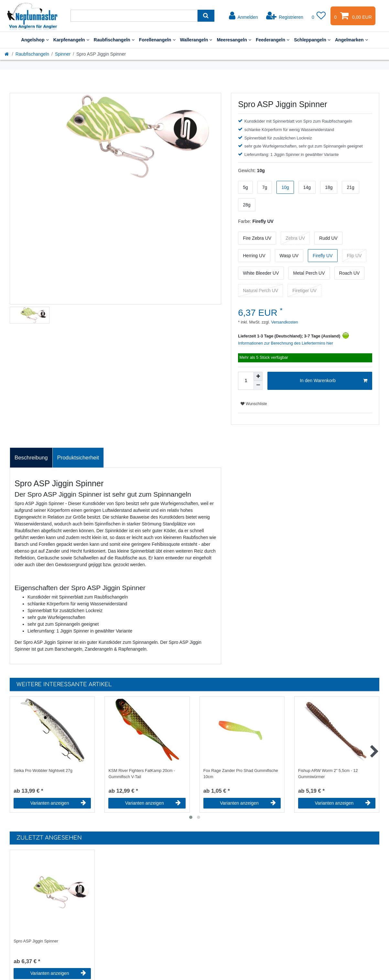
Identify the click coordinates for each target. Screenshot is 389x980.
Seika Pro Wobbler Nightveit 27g (43, 771)
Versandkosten (284, 322)
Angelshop (35, 40)
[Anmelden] (243, 16)
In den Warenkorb (334, 381)
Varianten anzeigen (58, 803)
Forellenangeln (157, 40)
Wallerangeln (196, 40)
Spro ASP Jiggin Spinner (36, 941)
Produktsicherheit (78, 458)
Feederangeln (273, 40)
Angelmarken (351, 40)
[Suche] (206, 16)
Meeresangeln (234, 40)
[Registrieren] (285, 16)
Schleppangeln (312, 40)
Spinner (63, 54)
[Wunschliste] (319, 16)
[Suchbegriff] (134, 16)
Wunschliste (254, 404)
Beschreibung (31, 458)
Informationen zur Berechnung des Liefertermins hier (286, 343)
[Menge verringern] (258, 385)
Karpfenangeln (71, 40)
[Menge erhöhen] (258, 376)
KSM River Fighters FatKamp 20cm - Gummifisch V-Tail (142, 774)
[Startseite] (7, 54)
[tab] (31, 458)
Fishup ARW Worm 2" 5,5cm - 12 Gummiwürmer (328, 774)
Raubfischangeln (114, 40)
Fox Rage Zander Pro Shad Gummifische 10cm (241, 774)
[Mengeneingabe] (246, 381)
